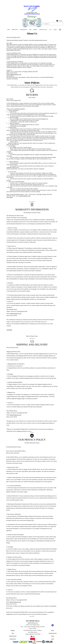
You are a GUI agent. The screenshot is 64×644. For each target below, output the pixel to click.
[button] (61, 30)
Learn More (9, 330)
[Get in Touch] (32, 202)
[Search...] (53, 24)
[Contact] (32, 433)
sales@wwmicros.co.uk (16, 74)
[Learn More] (32, 338)
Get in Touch (10, 197)
